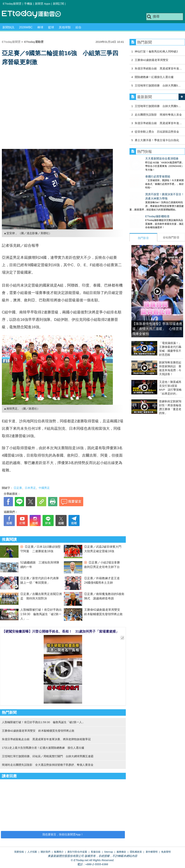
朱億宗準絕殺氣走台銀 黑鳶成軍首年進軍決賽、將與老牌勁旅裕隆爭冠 (46, 739)
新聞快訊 (8, 27)
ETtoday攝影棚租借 (142, 209)
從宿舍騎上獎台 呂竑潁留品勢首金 (157, 132)
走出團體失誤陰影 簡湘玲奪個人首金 (158, 115)
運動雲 (34, 14)
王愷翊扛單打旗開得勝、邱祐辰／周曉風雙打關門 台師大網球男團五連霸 (48, 756)
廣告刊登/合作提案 (77, 852)
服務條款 (121, 852)
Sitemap (109, 852)
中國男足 (44, 488)
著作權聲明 (152, 852)
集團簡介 (59, 852)
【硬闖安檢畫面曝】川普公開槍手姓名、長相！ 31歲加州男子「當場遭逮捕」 (60, 631)
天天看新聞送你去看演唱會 (146, 158)
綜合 (78, 27)
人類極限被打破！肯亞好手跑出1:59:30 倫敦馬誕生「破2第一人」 (41, 614)
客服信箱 (96, 852)
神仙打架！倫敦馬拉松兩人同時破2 (156, 51)
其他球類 (65, 27)
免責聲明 (166, 852)
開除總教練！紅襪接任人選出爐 (154, 77)
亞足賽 (18, 488)
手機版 (28, 4)
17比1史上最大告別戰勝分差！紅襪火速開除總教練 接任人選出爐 (43, 748)
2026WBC (26, 27)
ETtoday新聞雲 (12, 4)
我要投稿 (19, 852)
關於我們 (46, 852)
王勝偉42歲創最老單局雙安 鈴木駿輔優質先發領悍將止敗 (38, 731)
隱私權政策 (136, 852)
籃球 (51, 27)
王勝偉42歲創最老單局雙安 (152, 60)
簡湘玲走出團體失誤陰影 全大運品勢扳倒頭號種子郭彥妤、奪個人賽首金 (48, 765)
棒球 (40, 27)
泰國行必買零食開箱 (142, 173)
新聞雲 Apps (43, 4)
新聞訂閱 (58, 4)
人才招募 (32, 852)
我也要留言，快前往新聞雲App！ (63, 834)
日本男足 (30, 488)
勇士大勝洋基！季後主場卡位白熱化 (157, 140)
